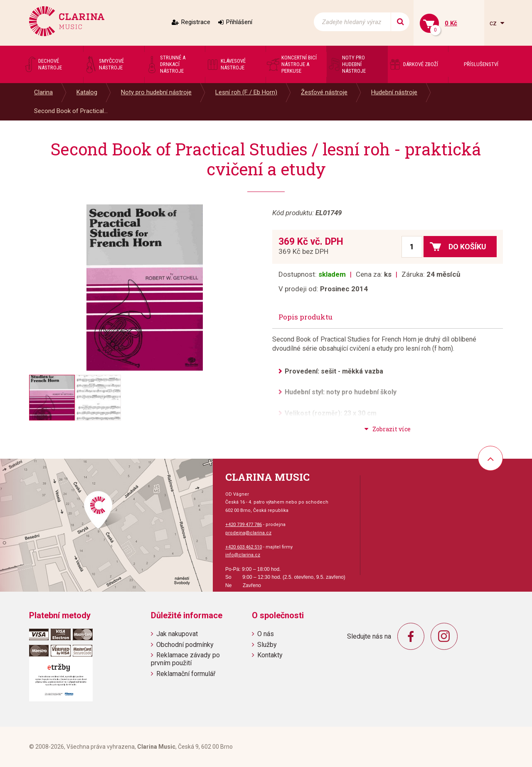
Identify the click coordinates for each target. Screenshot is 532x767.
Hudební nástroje (394, 92)
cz (494, 23)
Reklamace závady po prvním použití (185, 659)
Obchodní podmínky (185, 645)
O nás (266, 634)
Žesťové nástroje (324, 92)
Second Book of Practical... (71, 111)
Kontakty (270, 655)
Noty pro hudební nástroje (156, 92)
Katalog (87, 92)
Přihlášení (239, 22)
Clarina (43, 92)
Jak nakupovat (177, 634)
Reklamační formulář (186, 674)
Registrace (196, 22)
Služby (267, 645)
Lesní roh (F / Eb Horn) (246, 92)
